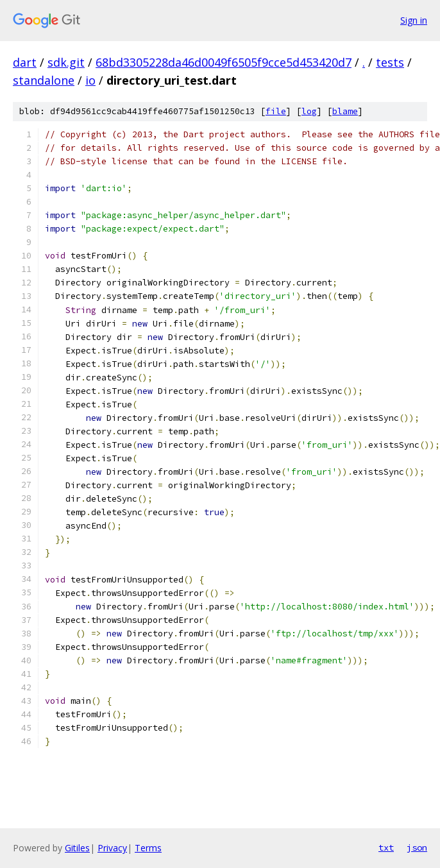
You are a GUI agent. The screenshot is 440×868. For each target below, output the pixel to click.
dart (25, 62)
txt (386, 847)
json (417, 847)
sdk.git (66, 62)
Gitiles (77, 848)
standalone (44, 80)
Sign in (414, 20)
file (276, 111)
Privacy (112, 848)
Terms (148, 848)
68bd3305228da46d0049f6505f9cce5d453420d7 (224, 62)
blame (345, 111)
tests (390, 62)
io (90, 80)
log (309, 111)
